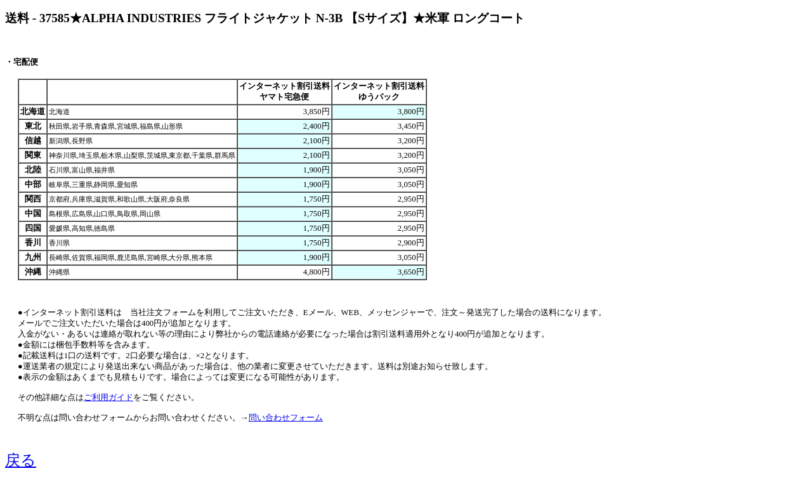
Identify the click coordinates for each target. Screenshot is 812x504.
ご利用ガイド (108, 397)
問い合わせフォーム (286, 418)
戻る (21, 460)
